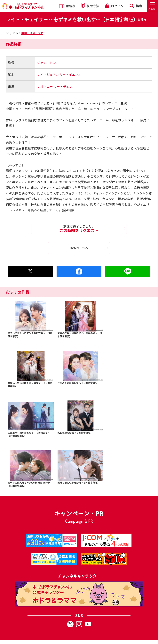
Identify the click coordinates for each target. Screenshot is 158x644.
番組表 (67, 6)
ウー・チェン (63, 86)
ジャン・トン (47, 63)
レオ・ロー (45, 86)
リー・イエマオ (70, 74)
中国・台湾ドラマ (32, 33)
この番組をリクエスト (79, 228)
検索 (136, 6)
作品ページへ (79, 248)
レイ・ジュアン (48, 74)
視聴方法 (90, 6)
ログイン (114, 6)
